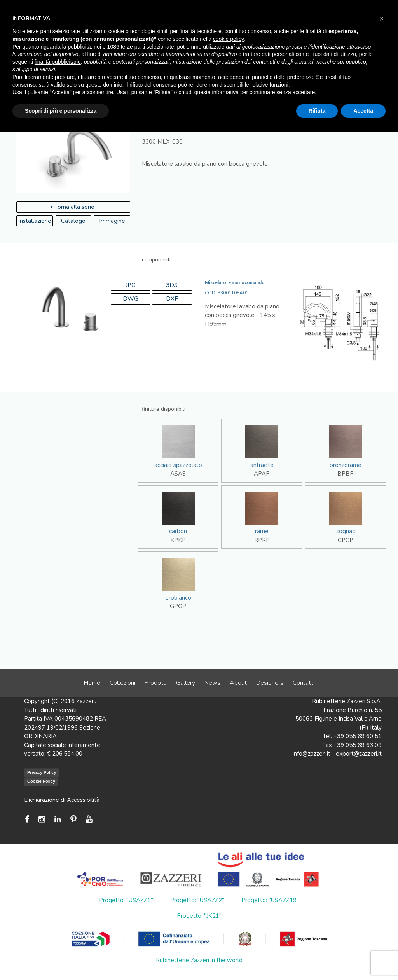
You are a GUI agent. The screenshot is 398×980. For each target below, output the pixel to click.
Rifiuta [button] (317, 111)
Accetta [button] (363, 111)
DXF (172, 299)
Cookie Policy (41, 781)
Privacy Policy (42, 772)
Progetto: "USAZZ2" (197, 900)
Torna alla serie (72, 207)
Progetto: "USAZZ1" (126, 900)
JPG (131, 285)
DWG (131, 299)
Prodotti (156, 683)
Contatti (304, 683)
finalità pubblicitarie (58, 62)
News (212, 683)
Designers (270, 683)
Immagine (112, 221)
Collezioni (122, 683)
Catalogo (73, 221)
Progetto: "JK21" (199, 916)
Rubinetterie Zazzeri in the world (199, 960)
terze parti (133, 47)
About (238, 683)
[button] (382, 19)
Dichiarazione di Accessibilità (62, 800)
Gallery (186, 683)
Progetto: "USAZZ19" (270, 900)
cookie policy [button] (228, 39)
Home (92, 683)
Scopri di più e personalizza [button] (61, 111)
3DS (172, 285)
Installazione (35, 221)
